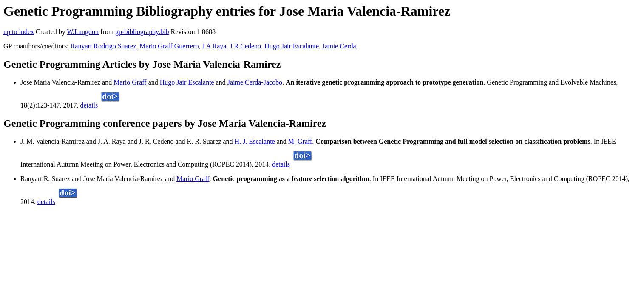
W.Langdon (83, 32)
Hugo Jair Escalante (292, 46)
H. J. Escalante (255, 141)
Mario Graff (130, 82)
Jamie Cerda (339, 46)
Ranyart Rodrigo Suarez (104, 46)
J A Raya (214, 46)
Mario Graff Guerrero (169, 46)
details (89, 105)
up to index (19, 32)
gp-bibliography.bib (142, 32)
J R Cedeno (245, 46)
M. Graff (300, 141)
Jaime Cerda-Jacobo (255, 82)
